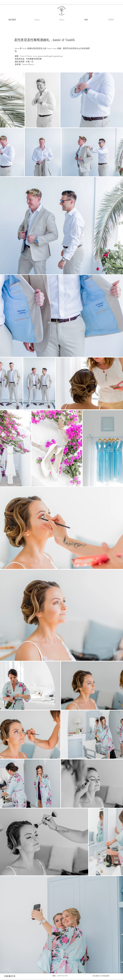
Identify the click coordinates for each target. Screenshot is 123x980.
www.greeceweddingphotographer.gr (48, 56)
